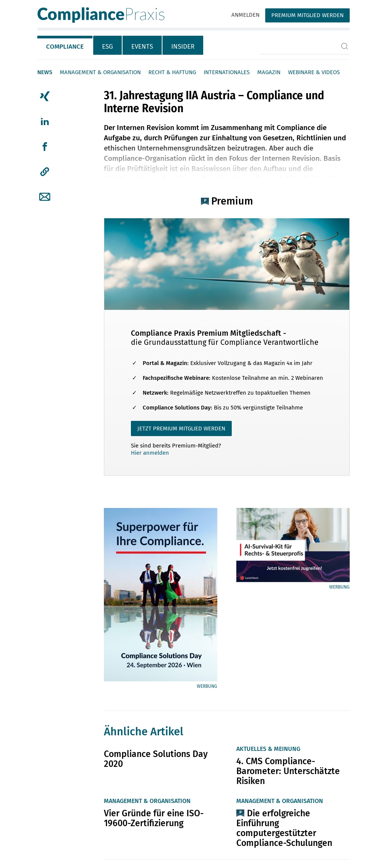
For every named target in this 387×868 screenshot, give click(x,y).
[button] (45, 172)
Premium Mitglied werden (307, 15)
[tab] (65, 45)
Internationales (227, 72)
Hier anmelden (150, 453)
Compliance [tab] (65, 47)
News (45, 72)
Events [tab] (142, 47)
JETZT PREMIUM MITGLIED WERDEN (181, 428)
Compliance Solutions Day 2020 (156, 759)
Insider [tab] (183, 47)
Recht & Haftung (172, 72)
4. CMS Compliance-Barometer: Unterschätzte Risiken (288, 771)
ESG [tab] (107, 47)
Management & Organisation (100, 72)
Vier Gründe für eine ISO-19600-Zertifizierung (154, 818)
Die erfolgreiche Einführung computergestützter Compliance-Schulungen (284, 828)
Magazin (269, 72)
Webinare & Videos (314, 72)
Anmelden (245, 15)
